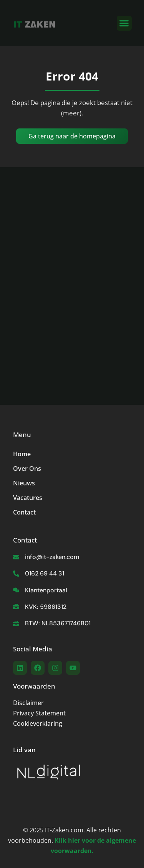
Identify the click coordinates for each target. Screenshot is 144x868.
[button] (124, 23)
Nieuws (24, 483)
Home (22, 454)
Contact (24, 512)
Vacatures (28, 498)
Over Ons (27, 469)
